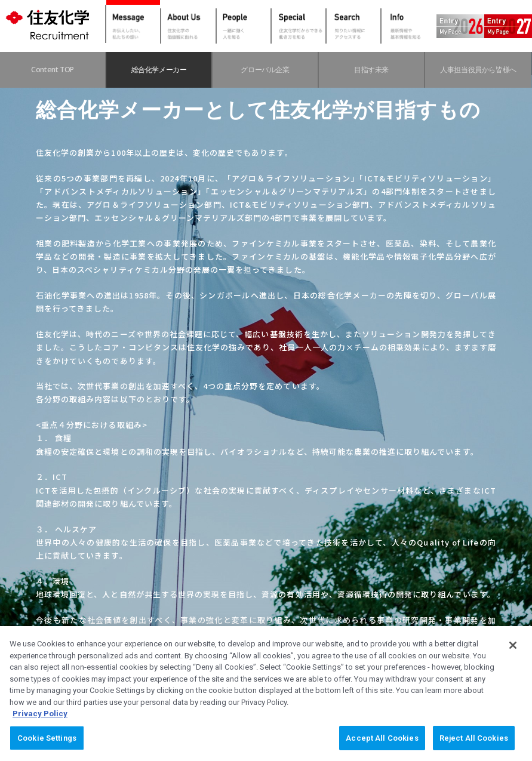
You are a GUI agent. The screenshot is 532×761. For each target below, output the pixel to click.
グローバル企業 (265, 70)
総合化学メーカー (159, 70)
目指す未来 (371, 70)
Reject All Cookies (474, 748)
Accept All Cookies (382, 748)
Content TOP (53, 70)
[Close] (513, 655)
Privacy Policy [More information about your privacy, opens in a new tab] (40, 724)
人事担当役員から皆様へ (478, 70)
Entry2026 (466, 26)
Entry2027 (514, 26)
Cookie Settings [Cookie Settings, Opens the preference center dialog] (47, 748)
